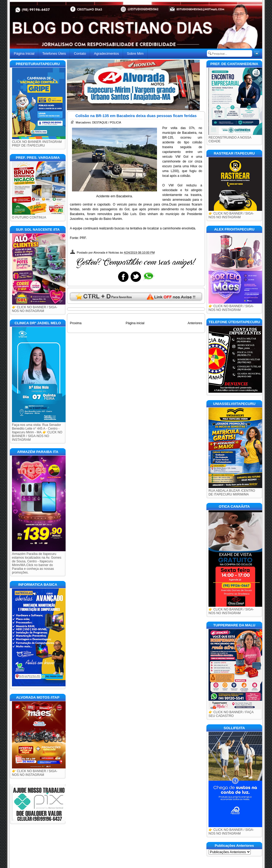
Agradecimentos (107, 54)
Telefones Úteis (54, 54)
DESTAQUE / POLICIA (107, 122)
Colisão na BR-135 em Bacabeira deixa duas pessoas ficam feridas (136, 116)
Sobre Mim (135, 54)
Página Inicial (24, 54)
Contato (80, 54)
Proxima (76, 323)
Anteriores (195, 323)
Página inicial (135, 323)
